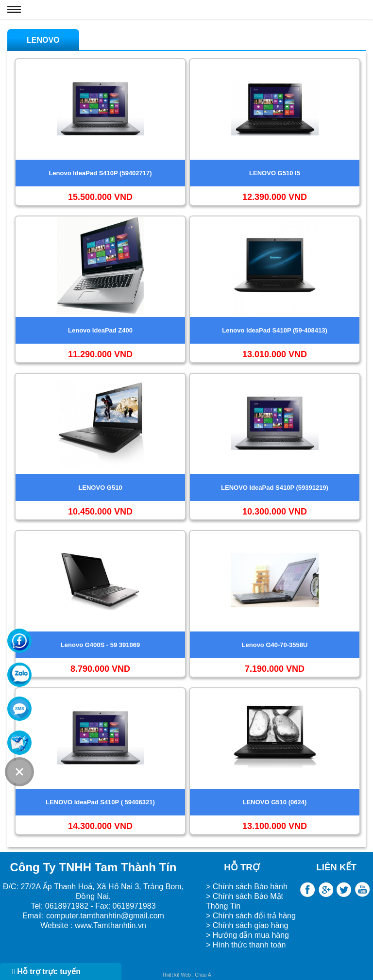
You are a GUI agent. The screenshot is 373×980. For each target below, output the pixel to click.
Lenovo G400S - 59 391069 (100, 645)
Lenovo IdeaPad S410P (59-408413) (275, 330)
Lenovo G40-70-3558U (275, 645)
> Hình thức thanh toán (247, 945)
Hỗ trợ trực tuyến (46, 972)
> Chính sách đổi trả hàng (251, 916)
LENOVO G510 (100, 488)
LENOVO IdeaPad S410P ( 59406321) (100, 802)
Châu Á (203, 975)
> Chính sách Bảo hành (247, 887)
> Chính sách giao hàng (247, 925)
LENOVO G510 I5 (275, 173)
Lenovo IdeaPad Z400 (100, 330)
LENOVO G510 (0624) (275, 802)
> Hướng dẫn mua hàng (247, 935)
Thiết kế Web (176, 975)
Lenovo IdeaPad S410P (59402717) (100, 173)
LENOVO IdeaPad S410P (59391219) (275, 488)
